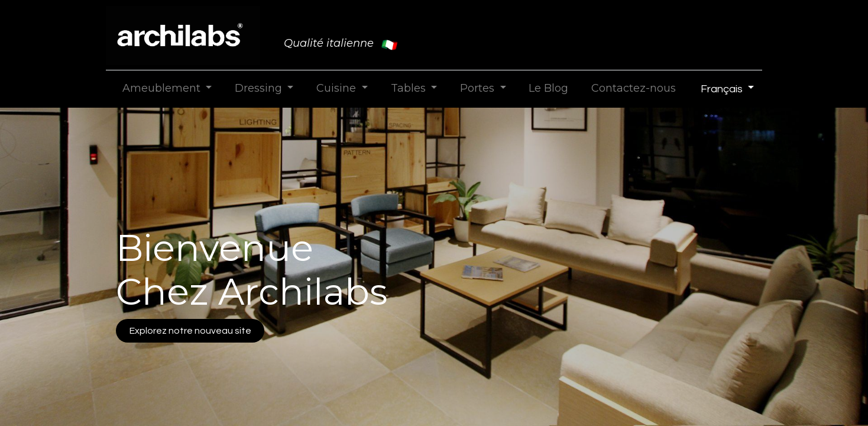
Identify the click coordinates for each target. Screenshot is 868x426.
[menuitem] (549, 88)
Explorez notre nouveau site (190, 331)
